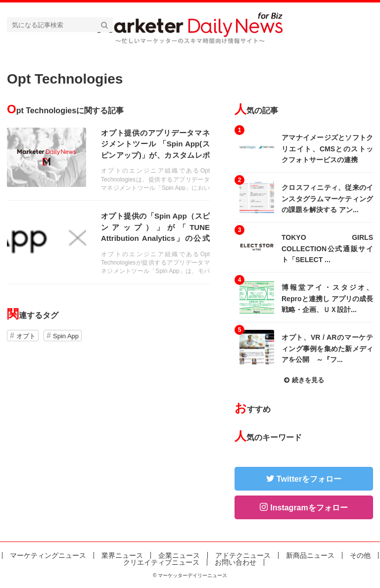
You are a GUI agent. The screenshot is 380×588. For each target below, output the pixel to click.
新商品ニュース (310, 555)
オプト (26, 336)
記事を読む (108, 159)
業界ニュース (122, 555)
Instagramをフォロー (309, 508)
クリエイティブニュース (161, 562)
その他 (360, 555)
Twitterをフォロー (309, 479)
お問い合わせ (236, 562)
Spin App (66, 336)
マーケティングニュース (48, 555)
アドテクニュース (243, 555)
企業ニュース (179, 555)
